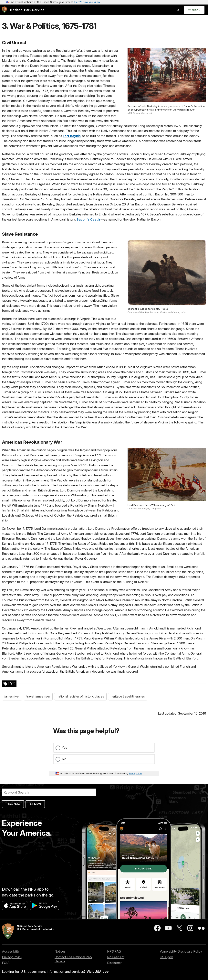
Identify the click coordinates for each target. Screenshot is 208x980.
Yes (64, 747)
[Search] (49, 792)
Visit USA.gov (98, 972)
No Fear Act (116, 957)
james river (12, 696)
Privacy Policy (12, 957)
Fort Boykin (72, 136)
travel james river (38, 696)
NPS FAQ (114, 951)
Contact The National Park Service (73, 959)
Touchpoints (136, 773)
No (64, 759)
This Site (13, 804)
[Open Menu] (194, 10)
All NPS (35, 804)
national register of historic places (80, 696)
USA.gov (166, 957)
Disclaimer (114, 963)
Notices (60, 951)
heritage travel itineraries (128, 696)
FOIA (6, 963)
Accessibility (11, 951)
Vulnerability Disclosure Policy (181, 951)
